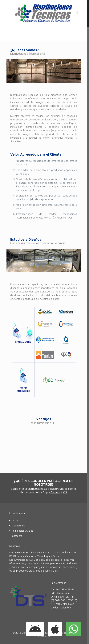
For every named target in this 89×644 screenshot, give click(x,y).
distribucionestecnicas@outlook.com (51, 489)
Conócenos (18, 525)
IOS (65, 492)
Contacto (17, 536)
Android (55, 492)
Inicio (15, 520)
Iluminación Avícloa (23, 531)
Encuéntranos (59, 583)
